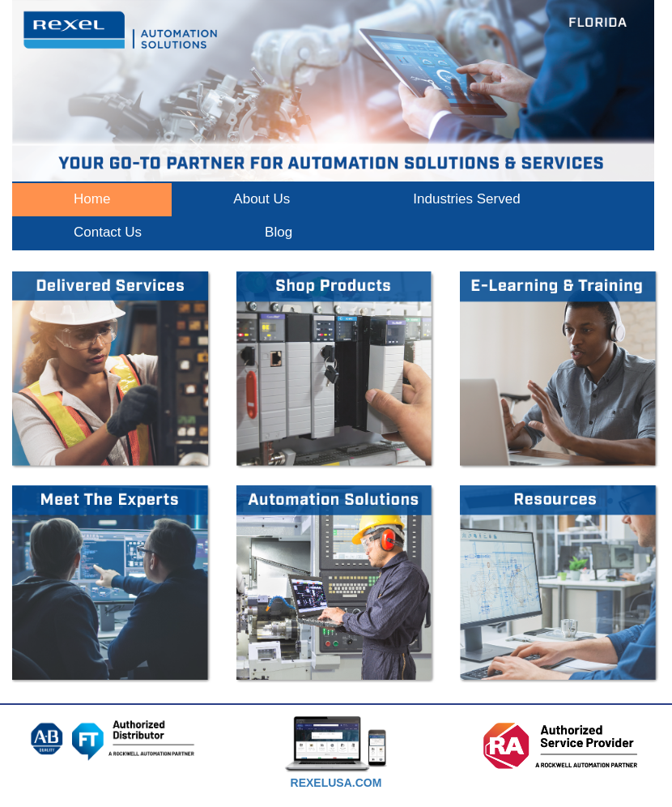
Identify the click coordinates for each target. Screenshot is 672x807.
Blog (279, 232)
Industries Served (466, 199)
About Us (262, 199)
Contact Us (108, 232)
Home (92, 199)
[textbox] (336, 784)
